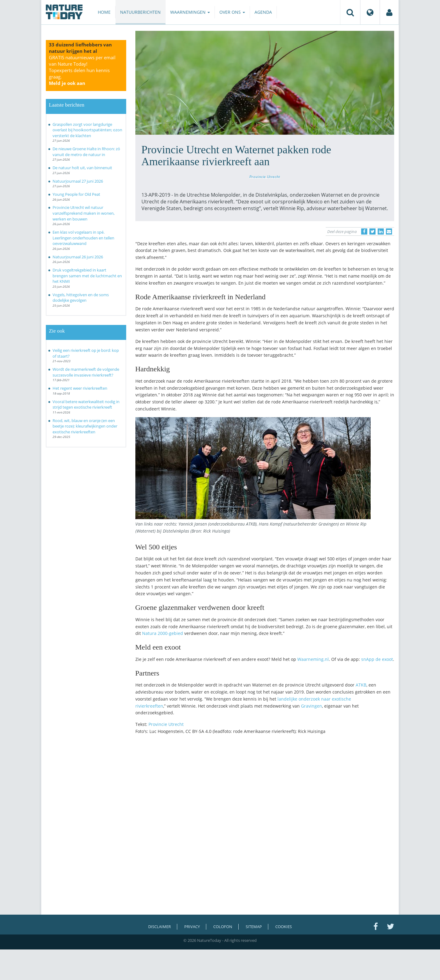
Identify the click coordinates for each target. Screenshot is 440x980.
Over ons (232, 12)
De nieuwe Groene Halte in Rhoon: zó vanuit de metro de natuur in (86, 152)
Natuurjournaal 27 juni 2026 (78, 181)
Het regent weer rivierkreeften (80, 388)
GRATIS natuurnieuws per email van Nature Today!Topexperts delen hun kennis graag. (82, 70)
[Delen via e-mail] (389, 231)
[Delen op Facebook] (364, 231)
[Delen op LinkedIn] (381, 231)
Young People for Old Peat (76, 194)
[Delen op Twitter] (372, 231)
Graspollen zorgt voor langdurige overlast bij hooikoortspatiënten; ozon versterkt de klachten (87, 130)
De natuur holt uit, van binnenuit (82, 168)
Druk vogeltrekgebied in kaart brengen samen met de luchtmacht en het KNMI (87, 276)
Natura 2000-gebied (163, 633)
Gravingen (312, 706)
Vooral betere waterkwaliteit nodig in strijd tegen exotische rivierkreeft (86, 404)
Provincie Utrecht (265, 177)
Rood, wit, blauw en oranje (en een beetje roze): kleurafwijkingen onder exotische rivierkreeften (85, 426)
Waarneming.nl (313, 659)
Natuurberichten (140, 12)
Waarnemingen (190, 12)
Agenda (263, 12)
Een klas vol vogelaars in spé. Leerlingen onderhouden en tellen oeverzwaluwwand (83, 238)
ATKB (361, 685)
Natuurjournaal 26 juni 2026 (78, 257)
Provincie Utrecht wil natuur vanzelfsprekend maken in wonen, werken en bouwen (84, 213)
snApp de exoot (376, 659)
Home (104, 12)
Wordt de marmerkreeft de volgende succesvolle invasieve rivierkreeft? (86, 372)
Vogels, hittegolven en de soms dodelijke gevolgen (81, 298)
